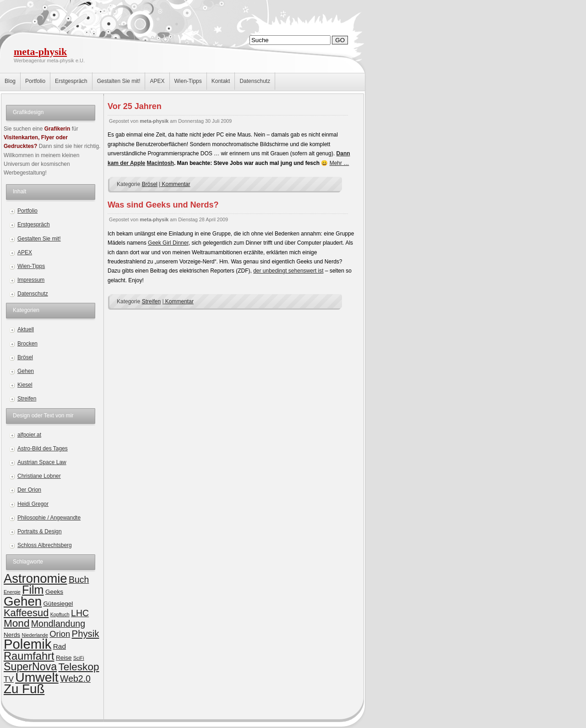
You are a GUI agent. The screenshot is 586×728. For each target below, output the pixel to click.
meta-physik (40, 52)
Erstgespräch (71, 81)
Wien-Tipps (188, 81)
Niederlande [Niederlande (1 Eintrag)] (35, 635)
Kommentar (175, 184)
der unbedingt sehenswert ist (288, 271)
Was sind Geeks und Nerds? (163, 205)
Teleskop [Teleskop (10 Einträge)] (79, 667)
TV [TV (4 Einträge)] (9, 679)
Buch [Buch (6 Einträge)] (79, 580)
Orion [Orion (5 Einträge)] (60, 634)
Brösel (25, 357)
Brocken (27, 344)
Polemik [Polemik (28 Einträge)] (27, 644)
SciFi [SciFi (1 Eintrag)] (79, 658)
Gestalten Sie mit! (119, 81)
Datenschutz (255, 81)
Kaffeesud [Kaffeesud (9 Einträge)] (26, 613)
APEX (157, 81)
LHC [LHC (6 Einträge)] (80, 613)
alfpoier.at (29, 435)
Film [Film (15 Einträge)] (33, 590)
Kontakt (221, 81)
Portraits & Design (40, 531)
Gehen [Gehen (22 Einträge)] (23, 601)
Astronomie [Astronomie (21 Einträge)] (35, 578)
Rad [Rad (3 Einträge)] (60, 646)
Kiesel (25, 385)
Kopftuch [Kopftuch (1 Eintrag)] (60, 614)
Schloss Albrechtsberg (45, 545)
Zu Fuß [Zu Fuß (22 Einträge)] (24, 689)
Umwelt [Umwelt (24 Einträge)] (37, 677)
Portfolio (35, 81)
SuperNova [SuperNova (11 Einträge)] (30, 667)
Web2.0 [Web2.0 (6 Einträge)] (75, 679)
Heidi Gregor (33, 504)
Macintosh (160, 163)
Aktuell (26, 329)
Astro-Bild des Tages (43, 449)
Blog (10, 81)
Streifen (27, 399)
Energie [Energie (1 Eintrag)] (12, 592)
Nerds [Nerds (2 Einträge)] (12, 635)
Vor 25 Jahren (135, 106)
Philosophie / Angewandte (49, 518)
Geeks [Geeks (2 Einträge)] (54, 592)
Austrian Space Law (42, 462)
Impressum (31, 280)
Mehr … (339, 163)
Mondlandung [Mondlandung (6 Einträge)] (58, 624)
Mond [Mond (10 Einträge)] (16, 623)
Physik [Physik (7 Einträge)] (86, 634)
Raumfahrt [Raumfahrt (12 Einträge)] (29, 656)
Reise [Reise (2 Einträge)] (64, 658)
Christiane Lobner (39, 476)
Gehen (26, 371)
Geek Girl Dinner (168, 243)
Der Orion (29, 490)
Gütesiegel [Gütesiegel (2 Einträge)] (58, 604)
